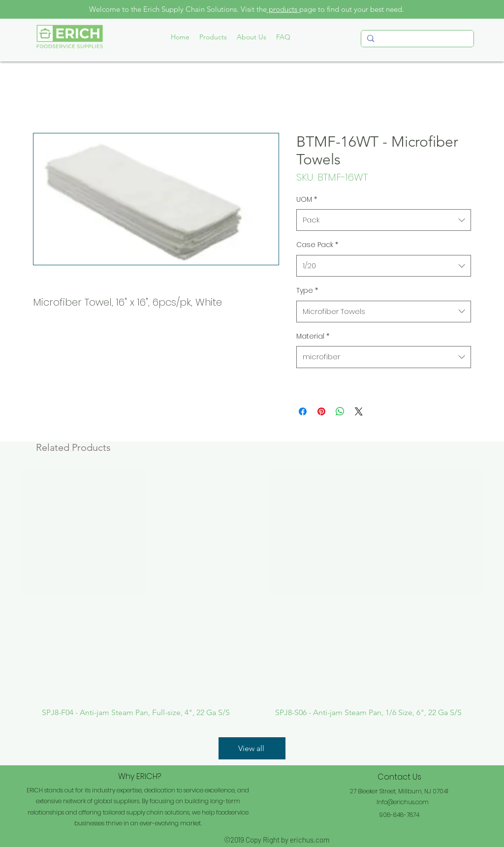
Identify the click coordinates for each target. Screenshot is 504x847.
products (283, 9)
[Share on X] (359, 411)
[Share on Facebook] (303, 411)
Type (307, 290)
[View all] (252, 748)
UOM (307, 199)
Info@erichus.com (403, 802)
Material (313, 336)
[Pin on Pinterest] (321, 411)
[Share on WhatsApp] (340, 411)
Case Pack (317, 245)
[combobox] (384, 220)
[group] (252, 593)
